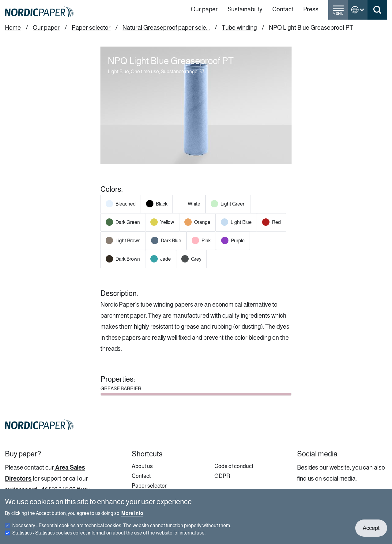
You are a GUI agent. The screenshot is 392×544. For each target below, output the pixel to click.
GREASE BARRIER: (121, 389)
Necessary (122, 530)
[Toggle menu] (338, 12)
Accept (371, 533)
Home (13, 28)
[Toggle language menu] (358, 10)
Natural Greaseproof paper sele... (166, 28)
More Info (132, 518)
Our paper (46, 28)
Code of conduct (234, 466)
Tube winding (239, 28)
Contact (141, 476)
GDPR (222, 476)
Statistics (109, 537)
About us (142, 466)
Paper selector (91, 28)
